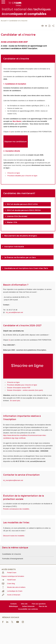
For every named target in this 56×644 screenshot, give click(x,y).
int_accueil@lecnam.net (15, 312)
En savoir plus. (15, 401)
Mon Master (17, 121)
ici (10, 132)
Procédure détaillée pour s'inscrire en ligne (22, 176)
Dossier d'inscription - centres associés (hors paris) (25, 390)
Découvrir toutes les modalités (14, 536)
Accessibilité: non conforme (28, 609)
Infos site (24, 604)
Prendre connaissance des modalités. (16, 509)
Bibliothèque (13, 606)
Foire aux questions (39, 604)
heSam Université (28, 606)
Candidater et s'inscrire (18, 21)
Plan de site (43, 606)
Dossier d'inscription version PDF (19, 388)
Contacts (13, 604)
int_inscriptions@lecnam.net (13, 480)
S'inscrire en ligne (14, 173)
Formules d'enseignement (13, 559)
